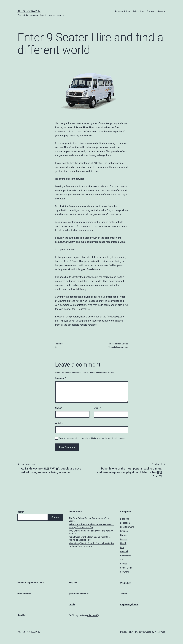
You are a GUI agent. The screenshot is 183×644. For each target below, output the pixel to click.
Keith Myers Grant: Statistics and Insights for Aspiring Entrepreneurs (90, 538)
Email (97, 408)
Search (21, 512)
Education (138, 11)
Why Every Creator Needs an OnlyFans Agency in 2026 (91, 532)
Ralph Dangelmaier (129, 604)
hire (126, 347)
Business (125, 519)
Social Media (126, 568)
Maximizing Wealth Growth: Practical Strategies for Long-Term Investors (91, 545)
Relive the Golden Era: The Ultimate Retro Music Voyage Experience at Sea (91, 526)
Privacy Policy (122, 11)
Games (151, 11)
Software (124, 572)
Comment (61, 378)
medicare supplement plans (31, 583)
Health (123, 543)
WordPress (160, 632)
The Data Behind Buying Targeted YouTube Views (89, 520)
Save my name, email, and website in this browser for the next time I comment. (92, 438)
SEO (122, 559)
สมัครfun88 (93, 615)
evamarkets (126, 583)
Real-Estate (126, 555)
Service (125, 344)
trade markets (24, 594)
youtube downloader (79, 594)
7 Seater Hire (81, 127)
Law (122, 547)
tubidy (72, 604)
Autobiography (29, 11)
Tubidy (123, 594)
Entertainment (127, 527)
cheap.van (120, 347)
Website (59, 423)
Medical (124, 551)
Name (59, 408)
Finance (124, 531)
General (161, 11)
